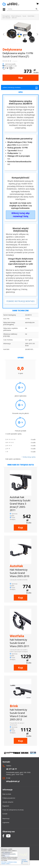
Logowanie (6, 822)
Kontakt (5, 814)
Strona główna (6, 16)
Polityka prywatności (9, 798)
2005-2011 (14, 18)
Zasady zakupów (8, 802)
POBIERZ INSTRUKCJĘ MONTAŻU (21, 301)
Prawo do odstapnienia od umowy (13, 810)
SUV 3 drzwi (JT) (6, 18)
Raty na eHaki (7, 794)
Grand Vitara (31, 16)
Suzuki (24, 16)
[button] (4, 35)
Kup (21, 78)
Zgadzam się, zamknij (24, 861)
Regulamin (6, 806)
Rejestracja (6, 818)
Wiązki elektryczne (16, 16)
